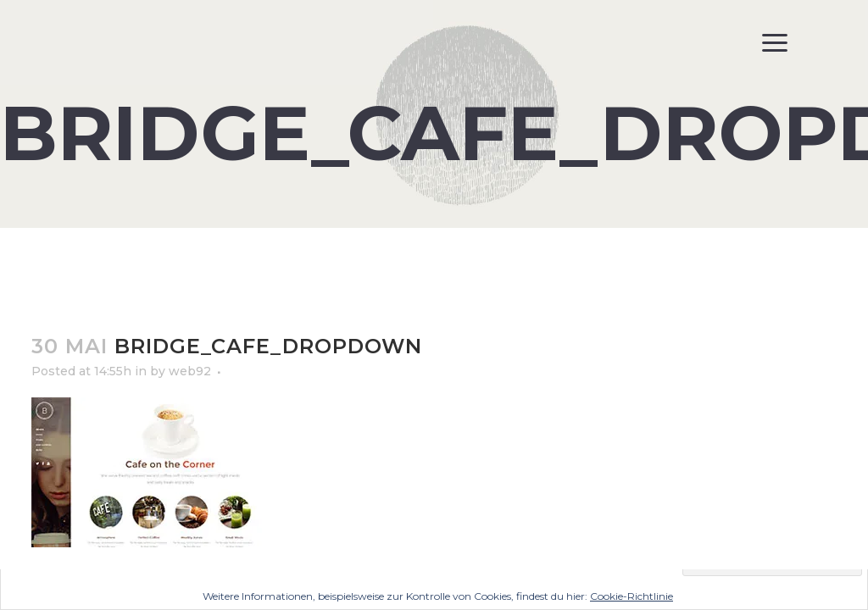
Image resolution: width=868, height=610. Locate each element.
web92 (190, 371)
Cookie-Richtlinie (632, 596)
